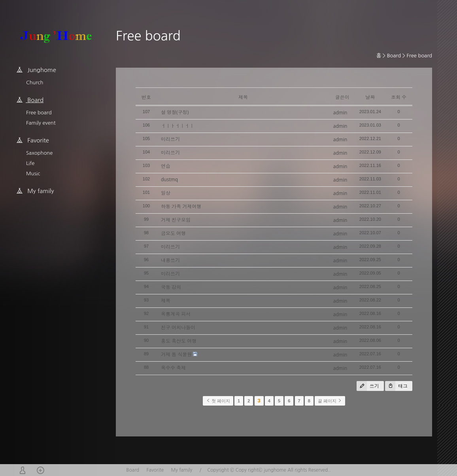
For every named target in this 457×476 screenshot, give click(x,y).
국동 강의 (171, 287)
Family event (41, 123)
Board (394, 56)
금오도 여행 (173, 233)
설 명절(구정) (175, 112)
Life (30, 163)
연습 (166, 166)
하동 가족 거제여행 (181, 206)
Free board (39, 113)
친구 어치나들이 (178, 327)
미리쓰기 (170, 139)
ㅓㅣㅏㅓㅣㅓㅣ (178, 126)
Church (35, 82)
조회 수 (399, 97)
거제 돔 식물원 (176, 354)
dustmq (169, 179)
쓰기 (368, 386)
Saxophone (39, 153)
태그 (396, 386)
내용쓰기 (170, 260)
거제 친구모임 (176, 220)
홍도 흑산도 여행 (179, 341)
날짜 (370, 97)
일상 (166, 193)
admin (340, 113)
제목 (166, 301)
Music (33, 174)
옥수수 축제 (173, 368)
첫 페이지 (218, 401)
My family (182, 470)
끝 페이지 (330, 401)
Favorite (155, 470)
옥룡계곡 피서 (176, 314)
